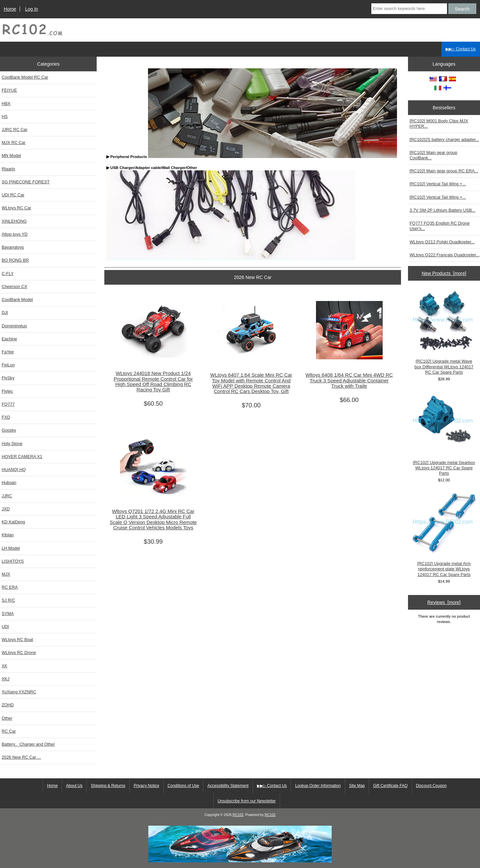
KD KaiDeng (13, 522)
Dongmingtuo (14, 326)
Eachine (9, 339)
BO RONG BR (15, 260)
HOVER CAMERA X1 (22, 456)
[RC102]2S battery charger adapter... (444, 139)
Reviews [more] (444, 602)
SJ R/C (8, 600)
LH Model (11, 548)
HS (5, 116)
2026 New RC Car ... (21, 757)
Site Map (357, 786)
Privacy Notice (146, 786)
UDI (5, 626)
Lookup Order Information (318, 786)
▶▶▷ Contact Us (461, 49)
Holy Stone (12, 443)
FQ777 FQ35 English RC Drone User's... (440, 226)
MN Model (11, 155)
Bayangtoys (13, 247)
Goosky (9, 430)
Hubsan (9, 482)
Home (10, 9)
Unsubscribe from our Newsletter (247, 801)
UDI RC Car (13, 195)
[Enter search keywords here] (409, 9)
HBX (6, 103)
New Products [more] (444, 273)
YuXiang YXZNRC (19, 692)
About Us (74, 786)
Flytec (7, 391)
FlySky (8, 378)
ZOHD (8, 705)
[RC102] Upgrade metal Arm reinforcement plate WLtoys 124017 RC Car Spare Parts (444, 534)
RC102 (238, 815)
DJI (5, 312)
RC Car (9, 731)
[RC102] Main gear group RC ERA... (444, 171)
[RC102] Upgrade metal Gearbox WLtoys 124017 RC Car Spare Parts (444, 433)
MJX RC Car (14, 142)
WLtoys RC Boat (17, 639)
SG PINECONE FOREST (26, 182)
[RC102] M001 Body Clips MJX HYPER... (439, 123)
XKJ (5, 679)
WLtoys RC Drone (19, 652)
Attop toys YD (15, 234)
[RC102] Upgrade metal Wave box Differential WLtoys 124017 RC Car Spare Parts (444, 332)
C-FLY (8, 273)
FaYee (8, 352)
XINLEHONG (14, 221)
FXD (6, 417)
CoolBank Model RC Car (25, 77)
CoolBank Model (17, 299)
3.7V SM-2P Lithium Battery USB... (442, 210)
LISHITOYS (13, 561)
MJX (6, 574)
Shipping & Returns (108, 786)
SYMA (8, 613)
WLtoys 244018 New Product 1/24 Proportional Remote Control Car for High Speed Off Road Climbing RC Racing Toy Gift (153, 381)
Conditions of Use (183, 786)
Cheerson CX (14, 286)
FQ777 (8, 404)
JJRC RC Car (14, 129)
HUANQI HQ (14, 469)
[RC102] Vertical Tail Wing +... (438, 184)
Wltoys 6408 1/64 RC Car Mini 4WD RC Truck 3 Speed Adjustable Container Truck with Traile (349, 380)
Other (7, 718)
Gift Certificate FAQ (390, 786)
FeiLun (8, 365)
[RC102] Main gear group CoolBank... (433, 155)
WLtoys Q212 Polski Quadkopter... (442, 242)
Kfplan (8, 535)
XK (4, 666)
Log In (31, 9)
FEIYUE (9, 90)
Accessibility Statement (228, 786)
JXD (6, 509)
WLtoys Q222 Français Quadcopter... (445, 255)
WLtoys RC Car (16, 208)
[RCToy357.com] (240, 861)
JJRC (7, 496)
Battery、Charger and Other (28, 744)
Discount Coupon (431, 786)
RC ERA (10, 587)
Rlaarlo (8, 169)
